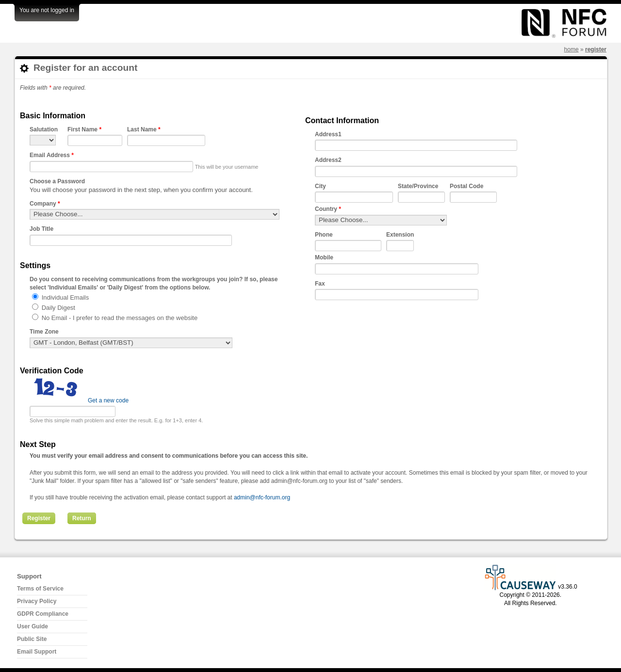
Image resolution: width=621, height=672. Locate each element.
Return (82, 518)
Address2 (328, 160)
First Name (84, 129)
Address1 (328, 134)
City (320, 186)
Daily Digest (58, 308)
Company (45, 204)
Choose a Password (57, 181)
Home (572, 49)
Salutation (44, 129)
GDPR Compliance (43, 614)
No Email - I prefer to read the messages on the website (120, 318)
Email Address (52, 155)
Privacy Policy (37, 601)
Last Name (144, 129)
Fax (320, 284)
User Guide (33, 626)
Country (328, 209)
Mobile (324, 257)
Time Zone (44, 332)
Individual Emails (65, 297)
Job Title (41, 229)
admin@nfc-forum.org (262, 497)
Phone (324, 235)
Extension (400, 235)
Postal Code (466, 186)
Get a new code (108, 400)
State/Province (418, 186)
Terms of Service (40, 589)
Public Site (32, 639)
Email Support (37, 652)
